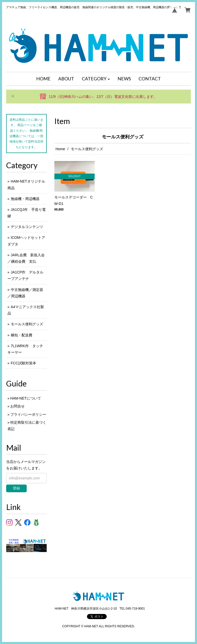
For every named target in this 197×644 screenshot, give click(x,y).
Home (60, 149)
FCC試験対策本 (23, 363)
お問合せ (17, 406)
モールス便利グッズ (27, 324)
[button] (96, 79)
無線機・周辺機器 (25, 199)
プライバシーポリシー (28, 414)
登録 (16, 488)
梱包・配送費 (22, 335)
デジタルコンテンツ (27, 227)
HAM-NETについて (26, 398)
